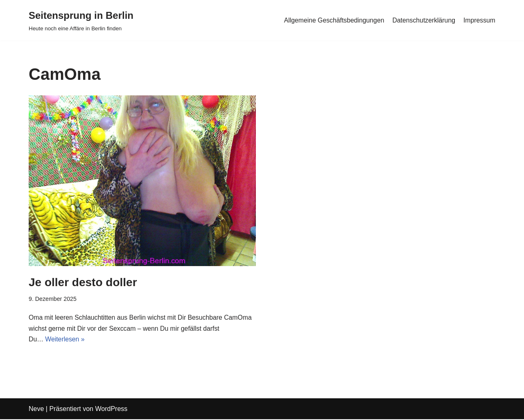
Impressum (479, 20)
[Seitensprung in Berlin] (81, 20)
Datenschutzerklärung (423, 20)
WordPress (111, 410)
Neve (36, 410)
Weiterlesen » (65, 340)
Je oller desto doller (83, 282)
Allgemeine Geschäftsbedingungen (332, 20)
